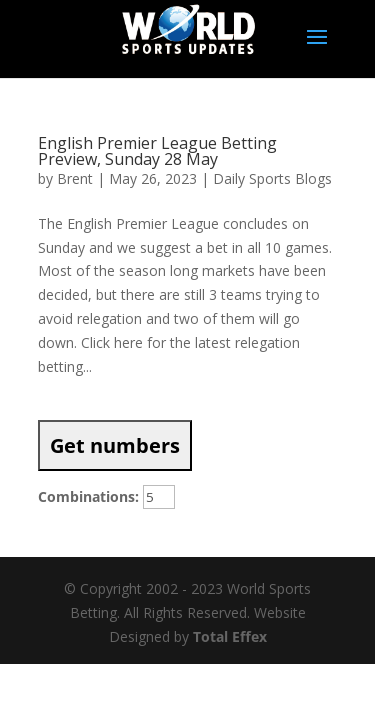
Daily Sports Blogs (272, 178)
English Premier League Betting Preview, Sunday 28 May (157, 151)
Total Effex (230, 636)
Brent (75, 178)
